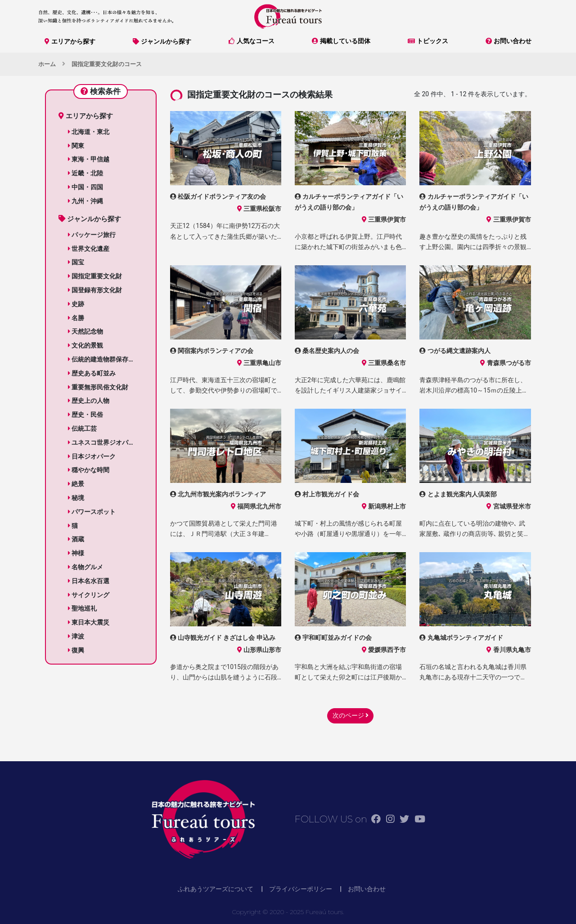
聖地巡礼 (82, 608)
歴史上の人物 (89, 401)
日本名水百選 (89, 581)
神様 (76, 553)
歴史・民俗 (85, 415)
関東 (76, 146)
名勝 (76, 318)
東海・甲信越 (89, 159)
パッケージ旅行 (92, 235)
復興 (76, 650)
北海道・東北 (89, 132)
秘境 (76, 498)
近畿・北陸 (85, 173)
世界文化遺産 (89, 249)
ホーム (47, 64)
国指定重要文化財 (95, 276)
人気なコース (252, 41)
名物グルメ (85, 567)
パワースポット (92, 512)
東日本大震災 (89, 622)
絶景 (76, 484)
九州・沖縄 (85, 201)
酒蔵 (76, 539)
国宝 (76, 262)
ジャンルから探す (162, 41)
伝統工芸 (82, 429)
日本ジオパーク (92, 456)
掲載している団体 (341, 41)
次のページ (351, 715)
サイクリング (89, 595)
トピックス (428, 41)
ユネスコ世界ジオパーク (104, 442)
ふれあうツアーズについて (216, 889)
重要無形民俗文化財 (98, 387)
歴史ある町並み (92, 373)
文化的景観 (85, 345)
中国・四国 (85, 187)
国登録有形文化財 (95, 290)
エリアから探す (70, 41)
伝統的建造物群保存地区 (104, 359)
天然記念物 (85, 331)
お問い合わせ (508, 41)
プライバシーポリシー (301, 889)
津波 (76, 636)
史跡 (76, 304)
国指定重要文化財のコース (107, 64)
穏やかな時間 (89, 470)
